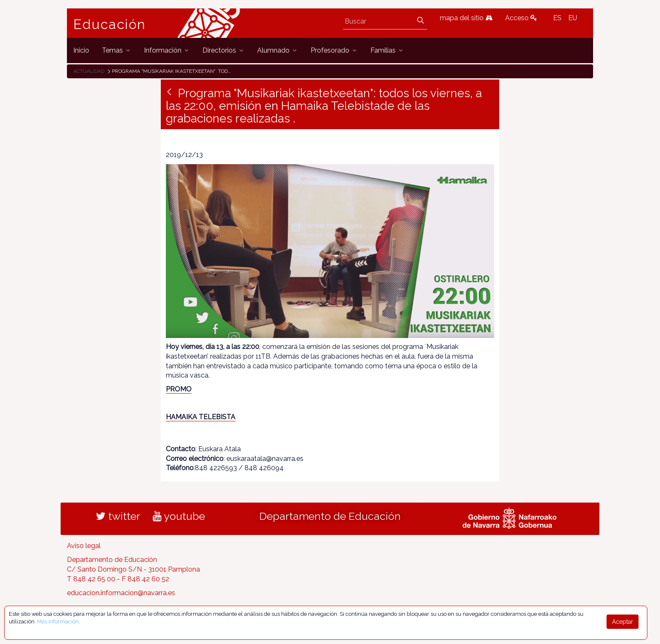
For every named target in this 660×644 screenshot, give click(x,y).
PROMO (179, 389)
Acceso (521, 18)
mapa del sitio (466, 18)
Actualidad (89, 71)
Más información (58, 621)
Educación (109, 24)
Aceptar (623, 622)
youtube (179, 516)
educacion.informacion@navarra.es (121, 593)
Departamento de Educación (330, 516)
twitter (118, 516)
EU (573, 18)
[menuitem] (81, 50)
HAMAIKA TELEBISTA (201, 417)
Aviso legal (84, 546)
